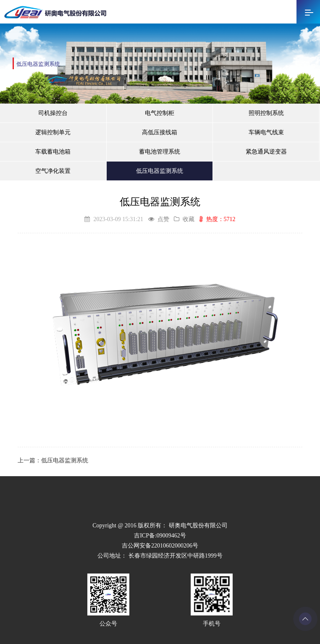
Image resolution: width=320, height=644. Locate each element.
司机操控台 (53, 113)
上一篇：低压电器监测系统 (53, 460)
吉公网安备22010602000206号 (160, 546)
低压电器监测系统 (160, 171)
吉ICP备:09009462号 (160, 536)
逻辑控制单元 (53, 132)
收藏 (184, 219)
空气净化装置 (53, 171)
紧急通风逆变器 (266, 152)
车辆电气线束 (266, 132)
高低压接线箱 (160, 132)
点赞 (159, 219)
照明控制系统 (266, 113)
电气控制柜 (160, 113)
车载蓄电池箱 (53, 152)
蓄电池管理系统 (160, 152)
